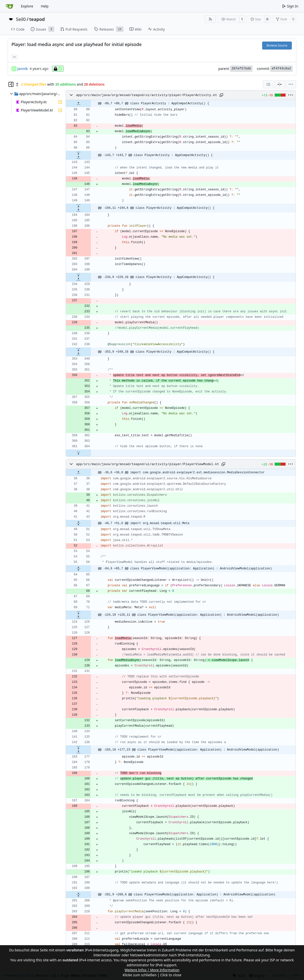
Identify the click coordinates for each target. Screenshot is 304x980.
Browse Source (277, 45)
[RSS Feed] (210, 19)
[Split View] (280, 84)
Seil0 (21, 19)
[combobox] (268, 84)
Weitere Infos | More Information (152, 970)
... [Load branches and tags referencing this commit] (14, 56)
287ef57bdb (241, 69)
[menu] (291, 84)
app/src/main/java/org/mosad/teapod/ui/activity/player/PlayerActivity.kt (147, 95)
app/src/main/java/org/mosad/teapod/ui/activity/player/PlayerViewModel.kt (148, 464)
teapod (37, 19)
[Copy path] (221, 95)
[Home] (9, 6)
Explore (27, 6)
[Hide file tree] (11, 84)
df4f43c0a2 (281, 69)
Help (45, 6)
